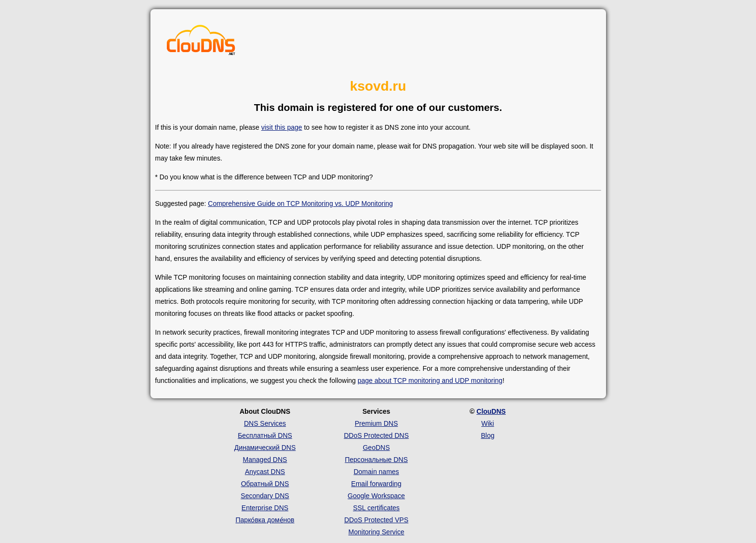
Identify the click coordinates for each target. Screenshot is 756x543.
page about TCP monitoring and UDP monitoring (430, 380)
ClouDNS (491, 411)
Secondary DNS (265, 496)
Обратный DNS (265, 484)
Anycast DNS (265, 472)
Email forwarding (376, 484)
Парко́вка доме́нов (265, 520)
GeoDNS (376, 448)
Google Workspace (376, 496)
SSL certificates (376, 508)
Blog (487, 435)
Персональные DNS (376, 460)
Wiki (487, 423)
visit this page (282, 127)
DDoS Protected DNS (376, 435)
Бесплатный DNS (265, 435)
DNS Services (265, 423)
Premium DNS (376, 423)
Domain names (376, 472)
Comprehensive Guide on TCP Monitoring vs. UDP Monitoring (300, 204)
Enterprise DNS (265, 508)
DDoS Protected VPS (376, 520)
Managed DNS (265, 460)
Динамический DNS (265, 448)
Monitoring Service (377, 532)
